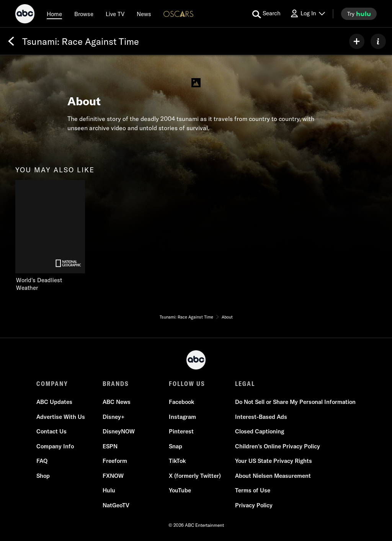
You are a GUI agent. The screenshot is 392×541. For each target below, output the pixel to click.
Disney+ (114, 417)
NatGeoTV (116, 505)
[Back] (11, 41)
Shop (43, 476)
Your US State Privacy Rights (274, 461)
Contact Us (51, 431)
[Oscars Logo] (179, 14)
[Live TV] (115, 14)
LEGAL (245, 384)
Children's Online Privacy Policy (278, 446)
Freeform (115, 461)
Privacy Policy (254, 505)
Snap (176, 446)
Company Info (55, 446)
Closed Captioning (260, 431)
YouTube (180, 490)
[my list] (357, 41)
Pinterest (181, 431)
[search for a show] (266, 14)
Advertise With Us (61, 417)
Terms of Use (253, 490)
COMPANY (52, 384)
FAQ (42, 461)
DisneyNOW (119, 431)
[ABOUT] (378, 41)
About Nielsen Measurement (273, 476)
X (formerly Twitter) (195, 476)
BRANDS (116, 384)
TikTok (177, 461)
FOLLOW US (187, 384)
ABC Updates (54, 402)
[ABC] (25, 15)
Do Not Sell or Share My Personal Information (295, 402)
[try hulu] (359, 14)
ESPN (110, 446)
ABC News (117, 402)
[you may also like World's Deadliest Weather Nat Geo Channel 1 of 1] (50, 236)
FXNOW (113, 476)
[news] (144, 14)
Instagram (182, 417)
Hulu (109, 490)
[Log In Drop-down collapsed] (307, 14)
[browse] (84, 14)
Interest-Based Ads (261, 417)
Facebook (181, 402)
